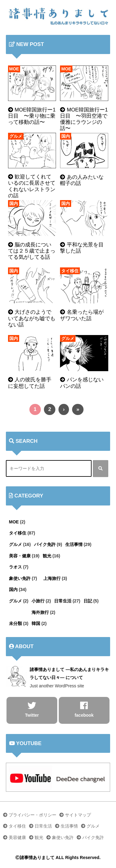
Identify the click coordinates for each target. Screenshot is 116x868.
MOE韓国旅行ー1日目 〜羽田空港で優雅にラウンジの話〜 (84, 119)
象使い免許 (20, 578)
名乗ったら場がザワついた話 (82, 315)
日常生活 (63, 601)
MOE (14, 69)
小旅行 (38, 601)
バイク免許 (45, 544)
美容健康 (15, 837)
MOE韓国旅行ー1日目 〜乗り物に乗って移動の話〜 (32, 116)
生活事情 (74, 544)
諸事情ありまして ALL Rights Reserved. (58, 858)
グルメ (16, 136)
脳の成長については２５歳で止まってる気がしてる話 (32, 251)
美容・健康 (20, 556)
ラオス (15, 567)
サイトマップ (75, 815)
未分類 (15, 623)
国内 (66, 136)
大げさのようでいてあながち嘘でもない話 (32, 318)
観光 (47, 556)
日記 (88, 601)
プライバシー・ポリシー (30, 815)
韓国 (36, 623)
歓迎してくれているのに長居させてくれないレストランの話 (32, 186)
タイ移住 (70, 271)
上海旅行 (52, 578)
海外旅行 (40, 612)
